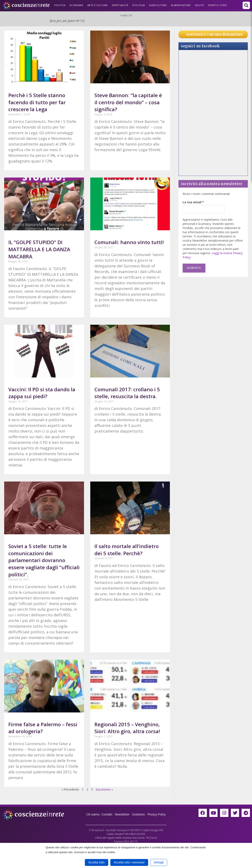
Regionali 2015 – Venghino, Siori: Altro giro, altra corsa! (127, 728)
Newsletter (122, 814)
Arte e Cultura (97, 5)
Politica (60, 5)
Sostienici (139, 814)
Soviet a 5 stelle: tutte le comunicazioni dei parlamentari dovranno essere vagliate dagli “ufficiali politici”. (44, 560)
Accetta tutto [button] (97, 862)
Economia (76, 5)
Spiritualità (120, 5)
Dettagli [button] (159, 862)
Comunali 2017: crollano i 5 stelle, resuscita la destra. (127, 393)
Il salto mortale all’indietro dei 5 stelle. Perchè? (127, 550)
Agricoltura (158, 5)
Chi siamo (93, 814)
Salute (199, 5)
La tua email (193, 202)
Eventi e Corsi (217, 5)
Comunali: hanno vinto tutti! (129, 242)
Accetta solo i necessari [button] (129, 862)
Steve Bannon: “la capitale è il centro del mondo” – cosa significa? (128, 102)
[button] (246, 5)
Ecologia (139, 5)
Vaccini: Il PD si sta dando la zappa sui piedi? (42, 393)
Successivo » (104, 789)
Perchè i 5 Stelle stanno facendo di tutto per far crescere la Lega (37, 102)
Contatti (107, 814)
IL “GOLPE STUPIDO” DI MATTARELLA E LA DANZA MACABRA (39, 249)
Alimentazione (181, 5)
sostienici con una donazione (214, 34)
